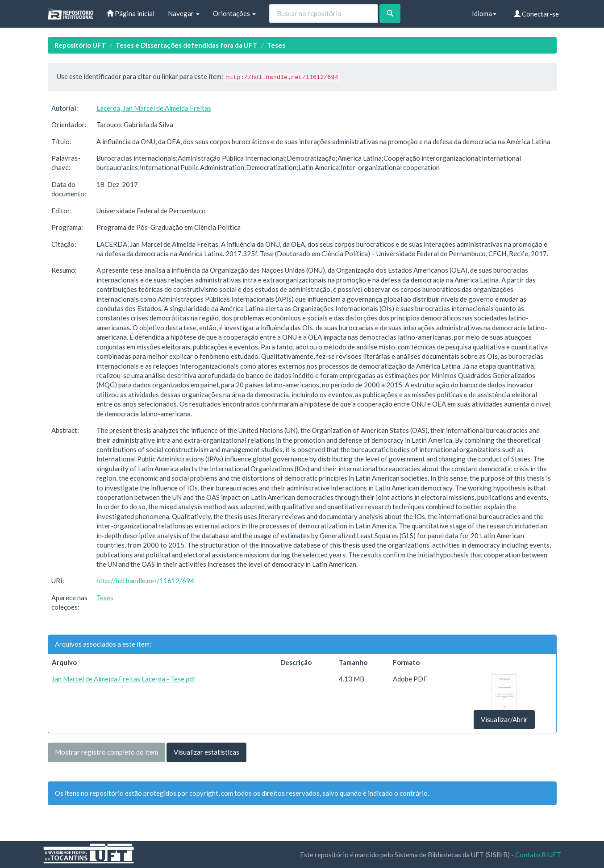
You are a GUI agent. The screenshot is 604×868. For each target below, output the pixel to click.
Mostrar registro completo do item (106, 752)
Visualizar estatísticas (206, 752)
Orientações (234, 13)
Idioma (484, 13)
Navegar (184, 13)
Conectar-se (536, 14)
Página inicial (131, 13)
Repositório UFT (80, 45)
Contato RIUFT (538, 855)
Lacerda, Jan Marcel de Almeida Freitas (154, 108)
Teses (276, 45)
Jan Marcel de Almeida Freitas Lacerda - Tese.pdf (124, 679)
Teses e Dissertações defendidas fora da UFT (187, 45)
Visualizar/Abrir (504, 719)
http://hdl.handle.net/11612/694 (145, 581)
